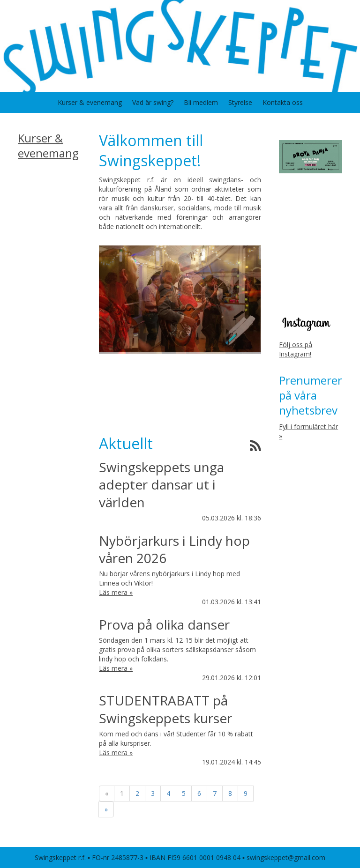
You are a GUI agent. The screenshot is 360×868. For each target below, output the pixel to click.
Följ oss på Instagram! (296, 349)
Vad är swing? (153, 102)
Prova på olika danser (164, 624)
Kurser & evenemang (90, 102)
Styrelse (240, 102)
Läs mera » (116, 592)
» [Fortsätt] (106, 809)
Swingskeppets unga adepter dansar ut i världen (161, 484)
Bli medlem (201, 102)
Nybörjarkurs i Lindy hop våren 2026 (174, 549)
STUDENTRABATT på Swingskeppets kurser (165, 709)
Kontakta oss (283, 102)
